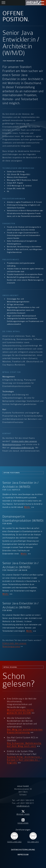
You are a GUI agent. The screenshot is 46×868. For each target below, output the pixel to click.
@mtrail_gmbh (23, 813)
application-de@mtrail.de (22, 448)
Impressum (23, 855)
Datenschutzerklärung (23, 850)
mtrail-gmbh (23, 821)
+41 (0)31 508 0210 (25, 800)
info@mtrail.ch (23, 806)
